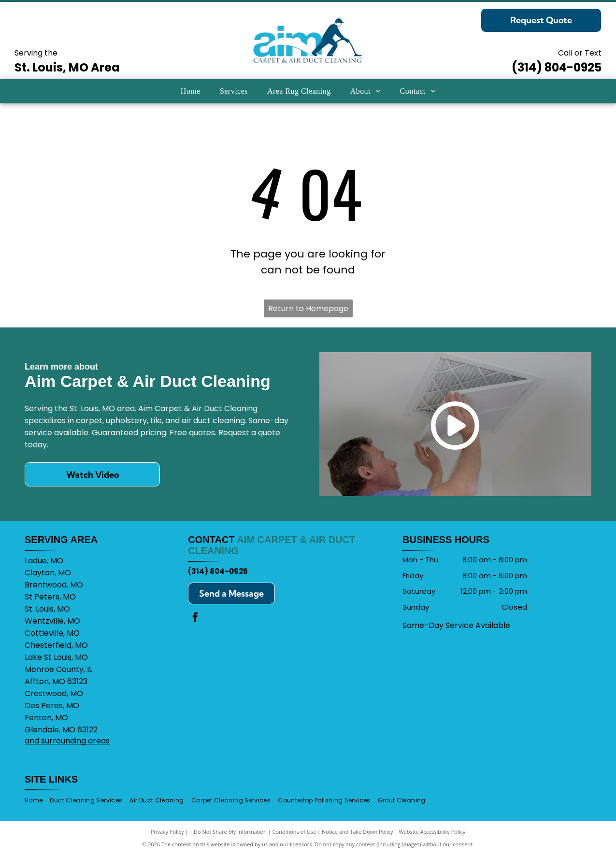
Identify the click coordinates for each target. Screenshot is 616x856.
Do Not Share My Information (230, 832)
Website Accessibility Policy (432, 832)
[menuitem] (191, 91)
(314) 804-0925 (557, 67)
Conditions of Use (294, 832)
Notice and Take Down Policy (358, 832)
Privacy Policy (167, 832)
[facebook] (195, 619)
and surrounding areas (67, 741)
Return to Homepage (308, 308)
